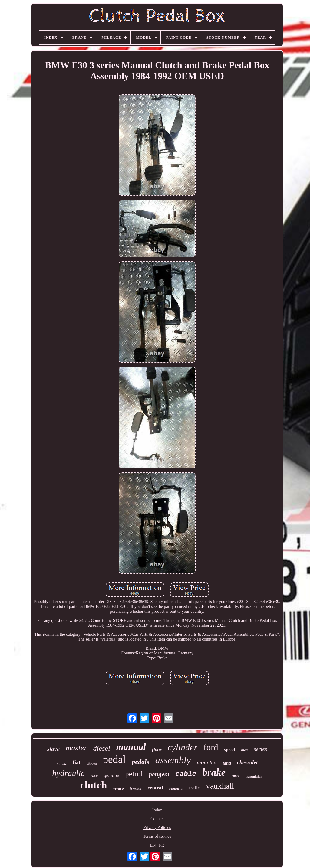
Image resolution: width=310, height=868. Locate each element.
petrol (134, 774)
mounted (207, 762)
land (227, 763)
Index (157, 810)
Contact (157, 819)
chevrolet (247, 762)
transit (136, 788)
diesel (102, 748)
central (155, 788)
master (76, 748)
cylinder (183, 747)
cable (186, 774)
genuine (112, 775)
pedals (140, 762)
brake (214, 772)
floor (157, 750)
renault (176, 789)
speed (229, 750)
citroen (92, 763)
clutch (94, 785)
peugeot (159, 774)
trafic (195, 788)
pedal (114, 760)
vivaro (118, 788)
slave (53, 749)
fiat (77, 762)
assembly (173, 760)
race (94, 776)
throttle (62, 764)
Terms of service (157, 836)
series (260, 749)
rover (236, 776)
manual (131, 747)
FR (162, 845)
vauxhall (220, 786)
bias (244, 750)
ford (211, 747)
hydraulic (68, 773)
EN (153, 845)
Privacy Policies (157, 828)
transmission (254, 777)
